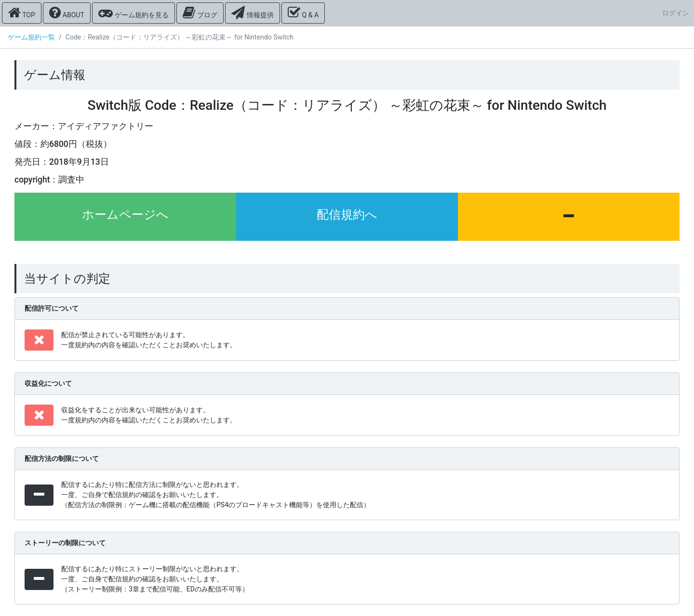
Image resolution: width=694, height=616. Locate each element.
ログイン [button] (676, 13)
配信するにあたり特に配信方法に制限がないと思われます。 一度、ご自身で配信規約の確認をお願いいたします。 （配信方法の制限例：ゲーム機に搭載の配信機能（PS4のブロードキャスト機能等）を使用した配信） (216, 495)
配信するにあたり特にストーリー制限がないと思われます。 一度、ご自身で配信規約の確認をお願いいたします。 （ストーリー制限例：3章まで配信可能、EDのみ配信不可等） (155, 579)
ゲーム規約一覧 (31, 37)
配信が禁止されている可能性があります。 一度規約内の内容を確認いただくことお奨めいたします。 (149, 340)
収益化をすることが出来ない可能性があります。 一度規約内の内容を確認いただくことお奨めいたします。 (149, 415)
